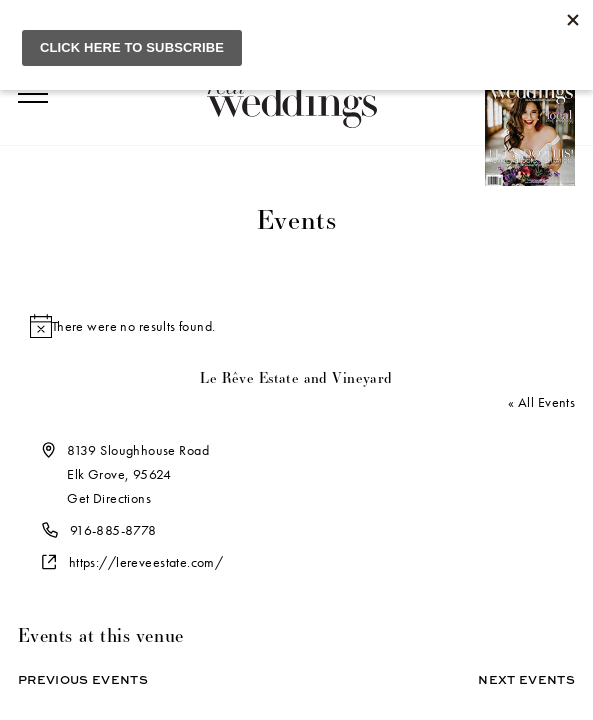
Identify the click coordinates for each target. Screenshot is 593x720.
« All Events (541, 402)
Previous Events (83, 679)
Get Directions (109, 498)
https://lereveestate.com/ (146, 562)
